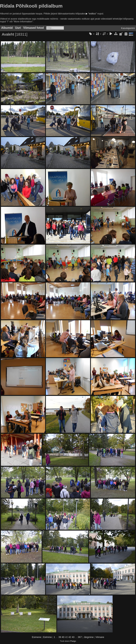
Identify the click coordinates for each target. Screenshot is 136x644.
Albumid (7, 28)
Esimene (37, 637)
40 (63, 637)
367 (80, 637)
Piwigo (73, 641)
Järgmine (89, 637)
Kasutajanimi (128, 28)
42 (70, 637)
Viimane (100, 637)
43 (73, 637)
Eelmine (47, 637)
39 (60, 637)
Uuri (18, 28)
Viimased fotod (34, 28)
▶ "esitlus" (91, 14)
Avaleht (8, 34)
